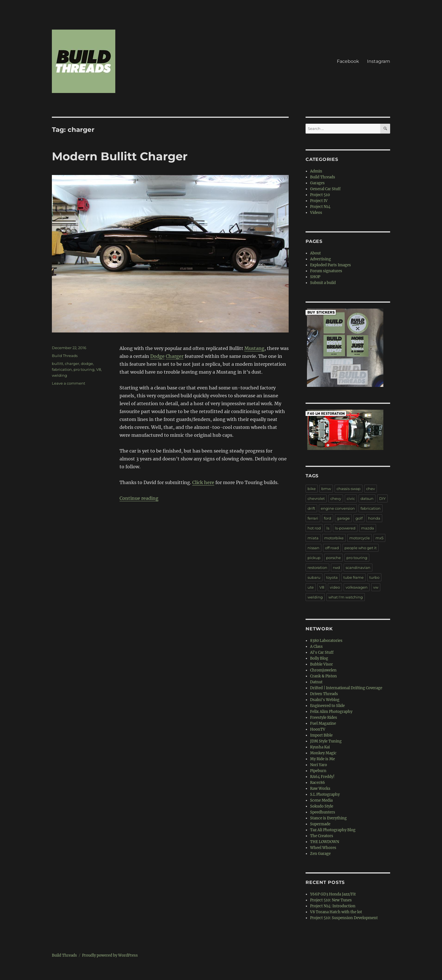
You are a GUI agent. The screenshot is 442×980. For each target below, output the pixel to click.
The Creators (322, 836)
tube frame (353, 577)
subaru (314, 577)
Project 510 (320, 195)
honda (374, 518)
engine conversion (338, 508)
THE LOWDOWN (325, 842)
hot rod (314, 528)
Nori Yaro (319, 765)
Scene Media (321, 800)
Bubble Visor (321, 664)
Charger (175, 356)
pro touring (84, 369)
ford (328, 518)
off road (332, 548)
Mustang (254, 348)
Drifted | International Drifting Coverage (346, 688)
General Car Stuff (325, 189)
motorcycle (360, 538)
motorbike (334, 538)
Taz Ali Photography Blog (333, 830)
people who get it (361, 548)
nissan (313, 548)
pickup (314, 558)
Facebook (348, 61)
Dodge (157, 356)
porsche (333, 558)
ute (311, 587)
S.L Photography (325, 794)
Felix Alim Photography (331, 712)
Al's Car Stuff (322, 652)
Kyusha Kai (320, 747)
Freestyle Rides (324, 718)
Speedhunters (323, 812)
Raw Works (320, 789)
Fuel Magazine (323, 723)
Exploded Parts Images (331, 265)
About (315, 253)
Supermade (320, 824)
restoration (317, 567)
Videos (316, 213)
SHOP (315, 277)
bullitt (58, 363)
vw (376, 587)
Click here (203, 482)
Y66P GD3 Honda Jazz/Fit (333, 894)
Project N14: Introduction (333, 906)
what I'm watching (346, 597)
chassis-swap (349, 489)
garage (343, 518)
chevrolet (316, 498)
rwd (336, 567)
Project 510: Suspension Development (344, 918)
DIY (382, 498)
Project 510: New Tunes (331, 900)
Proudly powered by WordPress (110, 955)
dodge (87, 363)
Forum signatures (326, 271)
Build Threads (65, 356)
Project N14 (320, 207)
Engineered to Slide (327, 706)
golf (359, 518)
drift (311, 508)
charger (72, 363)
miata (313, 538)
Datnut (316, 682)
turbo (374, 577)
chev (371, 489)
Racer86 (318, 783)
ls (328, 528)
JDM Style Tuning (326, 741)
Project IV (319, 201)
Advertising (321, 259)
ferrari (313, 518)
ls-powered (345, 528)
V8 (99, 369)
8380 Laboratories (326, 641)
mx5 (379, 538)
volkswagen (357, 587)
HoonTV (318, 729)
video (335, 587)
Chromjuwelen (323, 670)
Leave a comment (68, 383)
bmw (326, 489)
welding (59, 375)
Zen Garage (320, 854)
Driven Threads (324, 694)
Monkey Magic (323, 753)
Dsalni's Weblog (325, 700)
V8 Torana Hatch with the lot (336, 912)
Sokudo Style (322, 806)
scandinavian (358, 567)
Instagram (379, 61)
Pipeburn (318, 771)
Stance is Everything (328, 818)
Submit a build (323, 283)
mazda (368, 528)
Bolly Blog (319, 658)
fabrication (62, 369)
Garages (317, 183)
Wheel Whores (323, 848)
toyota (332, 577)
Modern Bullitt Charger (120, 156)
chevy (336, 498)
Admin (316, 171)
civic (351, 498)
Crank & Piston (323, 676)
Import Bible (321, 735)
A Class (316, 647)
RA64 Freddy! (322, 777)
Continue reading (139, 498)
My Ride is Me (322, 759)
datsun (367, 498)
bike (312, 489)
